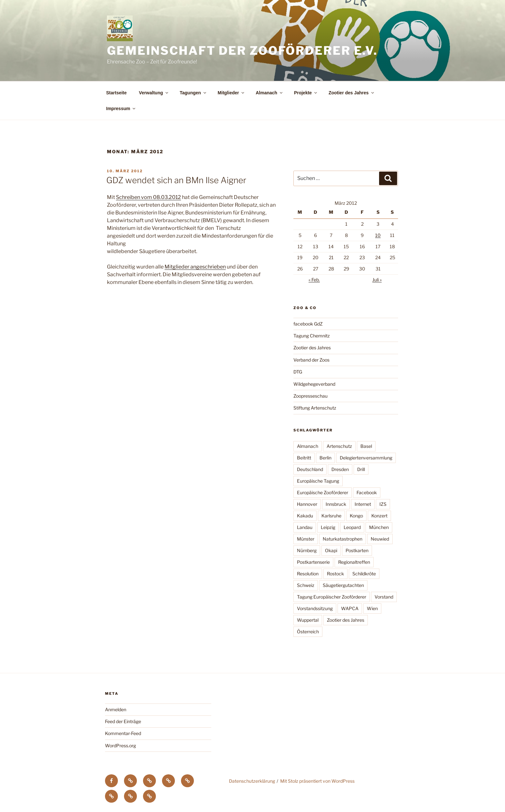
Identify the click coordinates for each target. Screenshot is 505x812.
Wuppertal (308, 620)
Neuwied (380, 539)
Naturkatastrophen (343, 539)
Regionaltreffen (354, 562)
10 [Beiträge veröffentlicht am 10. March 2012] (378, 235)
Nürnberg (307, 550)
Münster (306, 539)
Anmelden (116, 709)
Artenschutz (339, 446)
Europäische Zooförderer (323, 492)
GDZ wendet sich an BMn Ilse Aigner (176, 180)
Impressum (121, 109)
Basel (366, 446)
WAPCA (350, 608)
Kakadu (305, 516)
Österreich (308, 632)
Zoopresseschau (310, 396)
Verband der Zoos (311, 360)
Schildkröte (364, 574)
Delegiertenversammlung (366, 458)
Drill (361, 469)
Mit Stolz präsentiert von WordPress (317, 781)
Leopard (352, 527)
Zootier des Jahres (352, 93)
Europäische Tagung (318, 481)
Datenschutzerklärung (252, 781)
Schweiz (306, 585)
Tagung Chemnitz (312, 336)
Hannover (307, 504)
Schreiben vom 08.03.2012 (148, 197)
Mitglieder (231, 93)
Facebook (367, 492)
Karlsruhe (331, 516)
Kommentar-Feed (123, 733)
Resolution (308, 574)
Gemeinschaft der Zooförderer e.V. (242, 51)
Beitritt (304, 458)
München (379, 527)
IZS (383, 504)
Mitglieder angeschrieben (195, 267)
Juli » (377, 280)
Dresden (340, 469)
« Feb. (314, 280)
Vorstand (384, 597)
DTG (298, 372)
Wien (372, 608)
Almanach (270, 93)
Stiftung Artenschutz (315, 408)
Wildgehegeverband (314, 384)
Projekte (306, 93)
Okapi (331, 550)
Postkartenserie (313, 562)
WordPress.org (120, 746)
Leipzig (328, 527)
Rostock (335, 574)
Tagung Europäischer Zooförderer (332, 597)
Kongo (356, 516)
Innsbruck (336, 504)
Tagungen (193, 93)
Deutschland (310, 469)
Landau (305, 527)
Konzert (379, 516)
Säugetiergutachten (343, 585)
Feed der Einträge (123, 721)
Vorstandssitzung (315, 608)
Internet (363, 504)
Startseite (117, 93)
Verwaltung (154, 93)
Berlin (325, 458)
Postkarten (357, 550)
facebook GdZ (308, 324)
